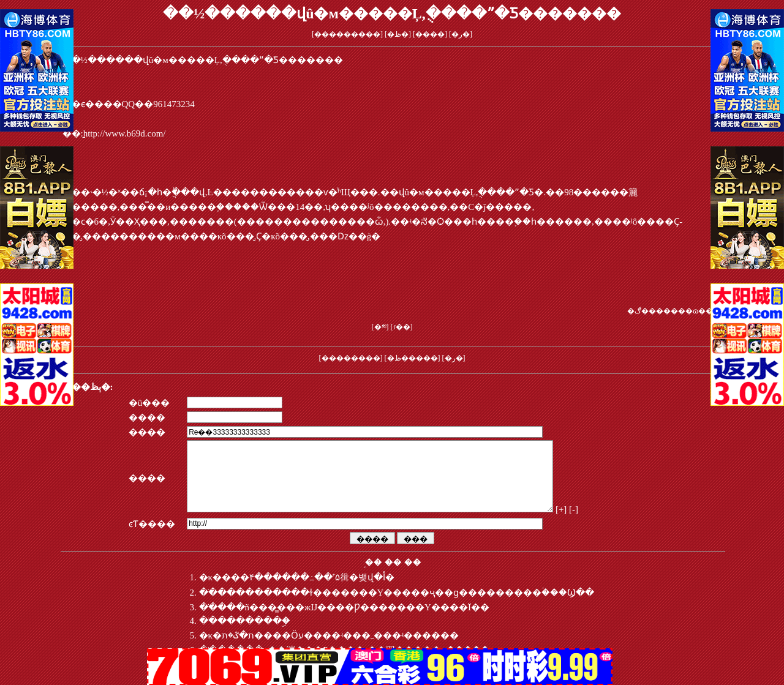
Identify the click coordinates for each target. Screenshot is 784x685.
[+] (595, 524)
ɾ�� (402, 327)
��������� (347, 34)
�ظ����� (413, 358)
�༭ (380, 327)
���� (430, 34)
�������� (351, 358)
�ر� (461, 34)
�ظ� (398, 34)
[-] (608, 524)
